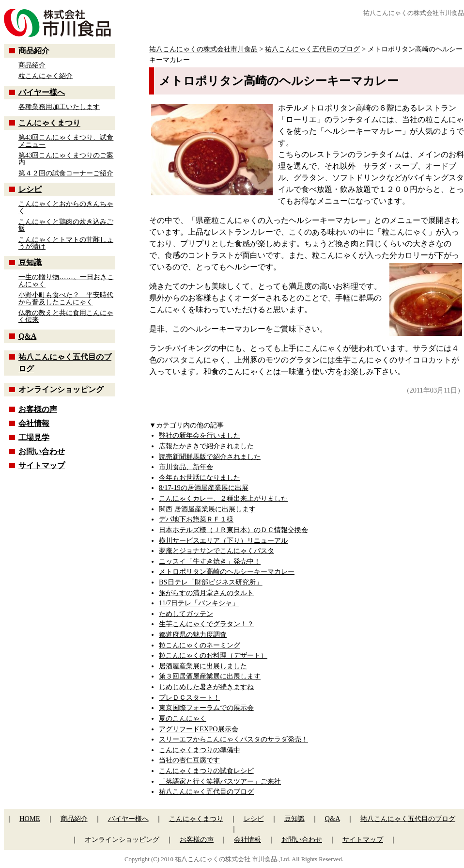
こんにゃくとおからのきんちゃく (66, 207)
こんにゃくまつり (49, 123)
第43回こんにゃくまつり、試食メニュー (66, 141)
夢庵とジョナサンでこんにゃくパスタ (217, 551)
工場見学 (34, 437)
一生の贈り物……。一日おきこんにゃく (66, 280)
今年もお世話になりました (200, 477)
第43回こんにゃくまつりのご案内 (66, 158)
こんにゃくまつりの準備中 (200, 750)
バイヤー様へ (42, 92)
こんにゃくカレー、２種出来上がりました (223, 498)
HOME (30, 819)
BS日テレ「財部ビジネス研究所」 (211, 582)
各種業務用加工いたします (59, 107)
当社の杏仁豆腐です (189, 760)
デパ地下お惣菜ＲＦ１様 (196, 519)
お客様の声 (38, 409)
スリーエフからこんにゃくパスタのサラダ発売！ (233, 739)
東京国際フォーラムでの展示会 (206, 708)
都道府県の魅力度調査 (193, 634)
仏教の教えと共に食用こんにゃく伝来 (66, 316)
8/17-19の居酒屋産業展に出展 (204, 488)
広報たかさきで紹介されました (206, 446)
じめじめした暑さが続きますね (206, 687)
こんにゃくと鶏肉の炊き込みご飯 (66, 225)
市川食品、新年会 (186, 467)
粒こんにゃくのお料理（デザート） (213, 655)
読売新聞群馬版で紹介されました (210, 457)
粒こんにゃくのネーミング (200, 645)
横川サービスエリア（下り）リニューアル (223, 540)
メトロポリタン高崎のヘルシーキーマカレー (227, 571)
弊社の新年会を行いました (200, 435)
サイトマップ (42, 466)
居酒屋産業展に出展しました (203, 666)
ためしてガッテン (186, 614)
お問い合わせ (42, 451)
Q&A (27, 336)
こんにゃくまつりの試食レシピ (206, 771)
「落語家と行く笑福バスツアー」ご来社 (220, 781)
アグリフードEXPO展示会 (199, 729)
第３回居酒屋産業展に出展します (210, 676)
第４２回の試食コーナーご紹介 (66, 173)
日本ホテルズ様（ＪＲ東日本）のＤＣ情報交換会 (233, 530)
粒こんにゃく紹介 (46, 76)
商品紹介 (34, 51)
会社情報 (34, 423)
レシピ (30, 189)
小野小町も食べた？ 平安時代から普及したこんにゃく (66, 298)
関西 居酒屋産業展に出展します (207, 509)
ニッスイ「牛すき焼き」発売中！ (210, 561)
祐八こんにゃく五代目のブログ (206, 791)
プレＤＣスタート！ (189, 697)
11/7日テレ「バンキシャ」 (199, 603)
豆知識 (30, 262)
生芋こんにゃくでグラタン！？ (206, 624)
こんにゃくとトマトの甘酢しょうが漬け (66, 243)
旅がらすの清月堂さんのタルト (206, 593)
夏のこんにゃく (183, 718)
